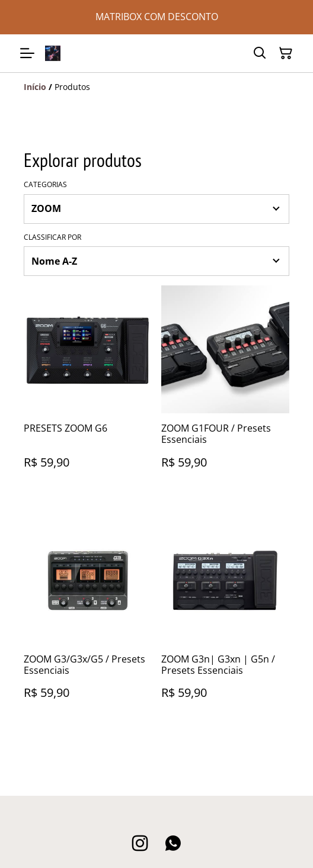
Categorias (45, 185)
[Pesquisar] (260, 53)
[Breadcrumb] (156, 87)
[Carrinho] (286, 53)
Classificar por (52, 237)
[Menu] (27, 53)
